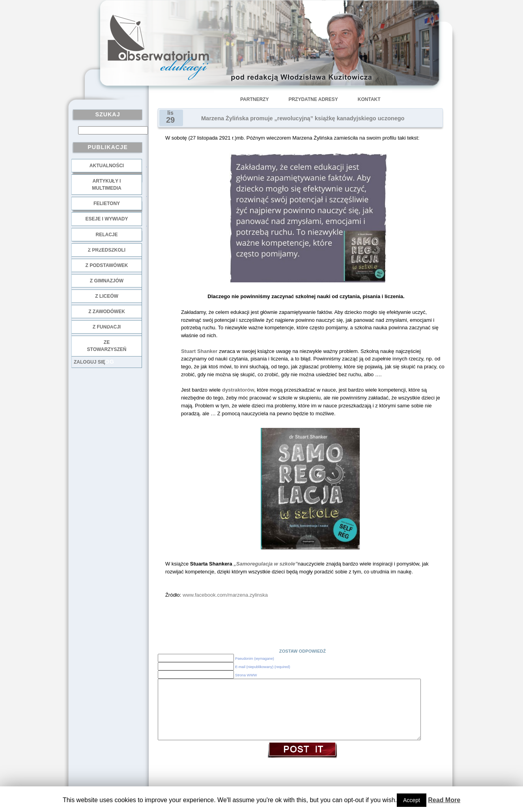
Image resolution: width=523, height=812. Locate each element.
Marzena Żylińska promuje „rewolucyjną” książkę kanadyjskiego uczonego (303, 118)
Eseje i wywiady (106, 219)
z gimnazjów (107, 281)
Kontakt (369, 99)
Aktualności (107, 166)
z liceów (107, 296)
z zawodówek (107, 312)
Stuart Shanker (199, 351)
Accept (412, 800)
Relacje (106, 235)
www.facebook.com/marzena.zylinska (225, 595)
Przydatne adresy (313, 99)
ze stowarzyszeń (107, 346)
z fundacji (107, 327)
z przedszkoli (107, 250)
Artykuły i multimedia (106, 185)
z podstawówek (107, 265)
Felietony (107, 203)
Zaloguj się (90, 362)
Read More (444, 800)
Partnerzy (254, 99)
